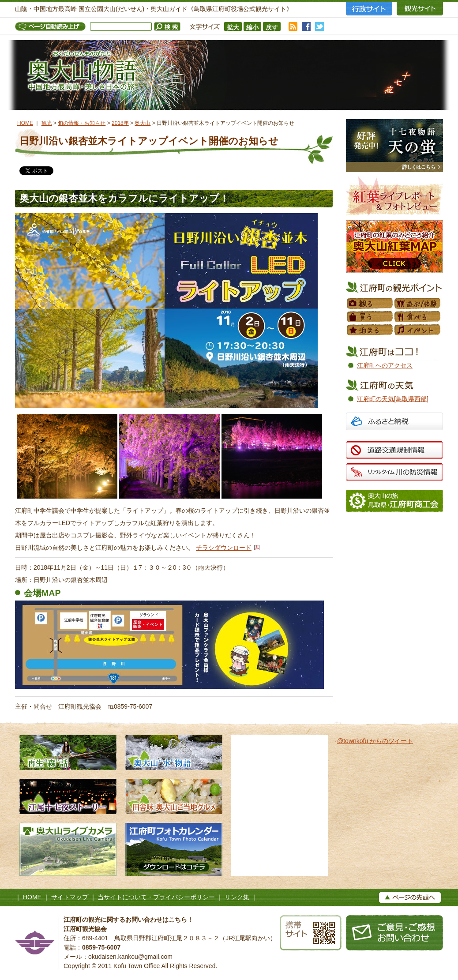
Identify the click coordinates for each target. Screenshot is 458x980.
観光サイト (420, 9)
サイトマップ (70, 897)
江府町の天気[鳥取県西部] (393, 399)
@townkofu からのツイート (375, 741)
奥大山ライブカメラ (68, 849)
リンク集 (237, 897)
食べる (418, 317)
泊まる (370, 330)
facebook (306, 26)
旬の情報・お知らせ (82, 123)
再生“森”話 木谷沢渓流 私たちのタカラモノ (68, 752)
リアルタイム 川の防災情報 (394, 472)
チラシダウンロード (224, 548)
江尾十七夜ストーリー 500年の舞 (68, 796)
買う (370, 317)
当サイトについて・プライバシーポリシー (156, 897)
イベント (418, 330)
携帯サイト (311, 933)
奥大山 (143, 123)
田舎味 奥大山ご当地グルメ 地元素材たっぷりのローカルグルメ (174, 796)
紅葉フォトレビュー (394, 196)
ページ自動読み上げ (53, 26)
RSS (293, 26)
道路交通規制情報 (394, 450)
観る (370, 304)
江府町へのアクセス (385, 365)
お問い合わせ (394, 933)
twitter (319, 26)
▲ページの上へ (410, 897)
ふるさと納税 (394, 422)
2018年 (120, 123)
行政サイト (369, 9)
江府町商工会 (394, 501)
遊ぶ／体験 (418, 304)
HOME (25, 123)
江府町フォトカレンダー (174, 849)
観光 (47, 123)
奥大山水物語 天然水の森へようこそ (174, 752)
